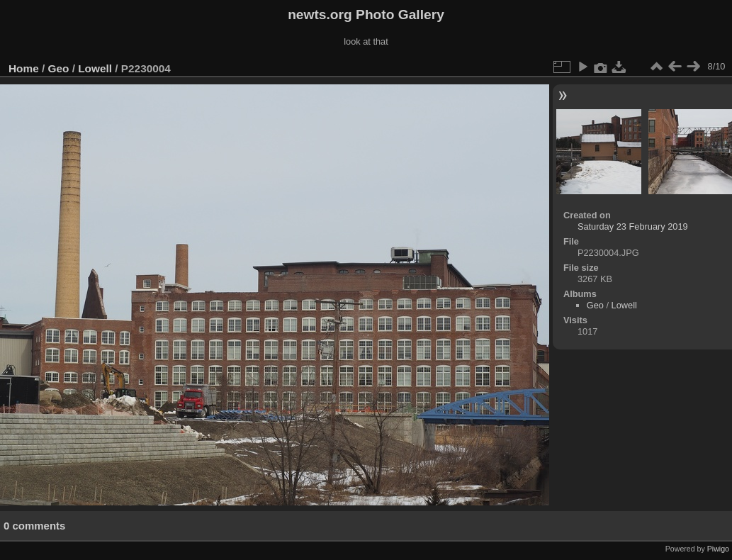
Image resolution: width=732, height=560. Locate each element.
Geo (59, 68)
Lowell (95, 68)
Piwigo (718, 549)
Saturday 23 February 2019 (633, 226)
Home (24, 68)
